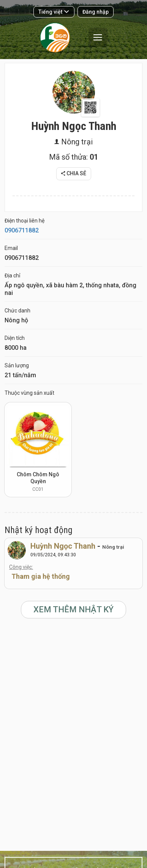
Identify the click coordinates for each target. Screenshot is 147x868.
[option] (38, 450)
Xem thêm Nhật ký (73, 609)
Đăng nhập (96, 12)
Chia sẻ (74, 173)
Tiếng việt (54, 12)
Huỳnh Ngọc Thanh (63, 546)
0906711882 (22, 230)
